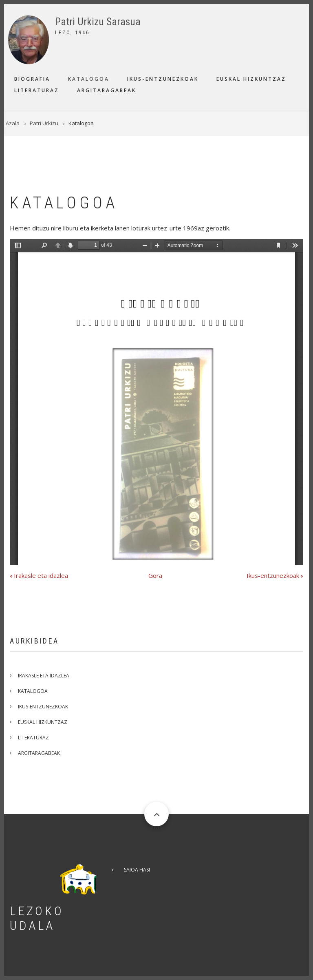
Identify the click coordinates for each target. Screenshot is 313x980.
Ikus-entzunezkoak (163, 79)
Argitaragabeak (107, 90)
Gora (155, 575)
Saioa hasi (137, 870)
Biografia (32, 79)
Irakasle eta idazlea (39, 575)
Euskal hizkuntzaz (251, 79)
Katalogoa (89, 79)
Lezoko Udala (37, 918)
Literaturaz (37, 90)
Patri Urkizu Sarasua (98, 22)
